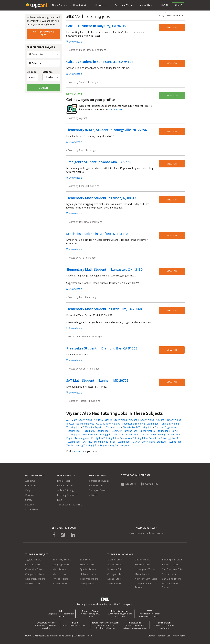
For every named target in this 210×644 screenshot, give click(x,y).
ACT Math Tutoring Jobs (79, 420)
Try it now (172, 95)
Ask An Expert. (116, 109)
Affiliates (94, 495)
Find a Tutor (64, 481)
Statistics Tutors (89, 574)
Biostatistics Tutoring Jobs (80, 424)
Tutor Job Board (98, 490)
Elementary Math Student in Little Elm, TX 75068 (104, 309)
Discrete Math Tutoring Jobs (138, 427)
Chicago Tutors (115, 574)
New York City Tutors (146, 579)
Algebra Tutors (33, 560)
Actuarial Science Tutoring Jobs (110, 420)
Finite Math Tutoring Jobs (96, 431)
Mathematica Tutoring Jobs (97, 434)
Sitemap (152, 636)
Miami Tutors (142, 574)
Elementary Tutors (35, 579)
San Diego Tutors (171, 579)
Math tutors (78, 451)
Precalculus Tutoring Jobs (133, 438)
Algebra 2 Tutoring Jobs (168, 420)
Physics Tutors (60, 579)
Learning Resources (68, 495)
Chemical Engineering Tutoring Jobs (141, 424)
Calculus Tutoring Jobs (108, 424)
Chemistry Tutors (34, 569)
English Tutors (33, 584)
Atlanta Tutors (115, 560)
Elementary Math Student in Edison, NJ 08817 (101, 198)
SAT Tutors (86, 560)
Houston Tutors (143, 564)
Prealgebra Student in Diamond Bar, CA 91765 (102, 348)
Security (29, 505)
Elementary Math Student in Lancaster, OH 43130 (104, 270)
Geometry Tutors (62, 560)
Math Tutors (59, 569)
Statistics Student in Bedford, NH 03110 (97, 234)
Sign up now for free (43, 34)
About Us (30, 481)
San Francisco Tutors (173, 569)
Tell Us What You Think (69, 505)
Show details (74, 42)
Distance (47, 72)
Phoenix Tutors (170, 564)
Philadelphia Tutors (172, 560)
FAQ (28, 490)
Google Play (149, 484)
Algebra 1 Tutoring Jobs (141, 420)
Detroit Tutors (142, 560)
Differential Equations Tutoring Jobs (102, 427)
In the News (32, 509)
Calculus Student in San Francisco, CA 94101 (100, 62)
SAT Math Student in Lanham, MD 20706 (97, 381)
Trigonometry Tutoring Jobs (115, 445)
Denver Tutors (115, 584)
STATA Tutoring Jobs (144, 442)
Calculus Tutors (33, 564)
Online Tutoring (65, 490)
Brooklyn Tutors (116, 569)
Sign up (178, 5)
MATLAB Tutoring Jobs (126, 434)
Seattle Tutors (170, 574)
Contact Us (31, 486)
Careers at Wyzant (99, 481)
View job (172, 27)
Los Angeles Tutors (145, 569)
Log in (164, 5)
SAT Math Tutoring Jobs (95, 442)
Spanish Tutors (88, 569)
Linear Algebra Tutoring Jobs (155, 431)
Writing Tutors (87, 584)
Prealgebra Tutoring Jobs (104, 438)
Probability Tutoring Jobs (162, 438)
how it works (156, 533)
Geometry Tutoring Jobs (125, 431)
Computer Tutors (34, 574)
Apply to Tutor (97, 486)
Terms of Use (164, 636)
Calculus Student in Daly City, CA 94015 (96, 26)
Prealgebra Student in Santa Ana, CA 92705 (99, 162)
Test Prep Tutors (89, 579)
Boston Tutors (115, 564)
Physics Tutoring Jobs (78, 438)
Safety (29, 500)
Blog (60, 500)
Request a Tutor (66, 486)
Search (43, 88)
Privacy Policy (179, 636)
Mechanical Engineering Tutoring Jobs (160, 434)
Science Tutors (88, 564)
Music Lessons (60, 574)
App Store (129, 484)
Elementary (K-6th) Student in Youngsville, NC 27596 (107, 130)
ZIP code (32, 72)
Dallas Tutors (114, 579)
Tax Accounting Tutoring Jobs (82, 445)
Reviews (30, 495)
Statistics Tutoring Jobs (169, 442)
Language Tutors (62, 564)
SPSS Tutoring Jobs (120, 442)
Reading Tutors (61, 584)
